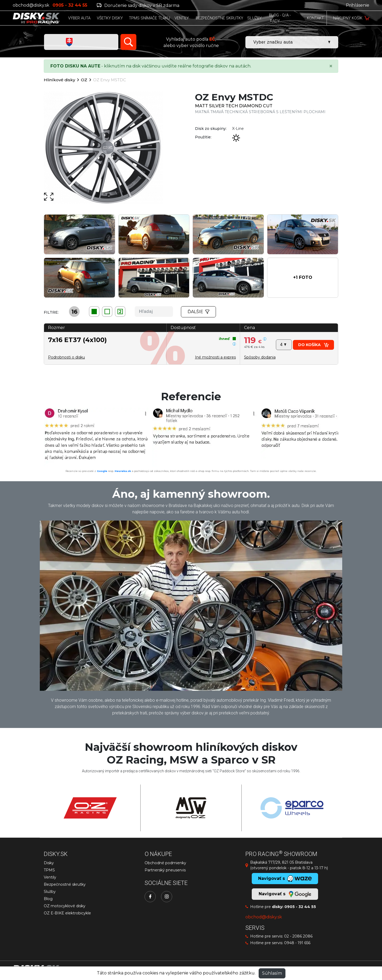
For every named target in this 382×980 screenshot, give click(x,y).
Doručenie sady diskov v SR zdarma (138, 5)
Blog (48, 899)
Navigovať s (285, 894)
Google (102, 471)
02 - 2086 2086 (298, 936)
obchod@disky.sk (31, 5)
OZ (84, 80)
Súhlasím (272, 973)
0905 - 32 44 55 (300, 907)
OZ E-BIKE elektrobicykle (67, 913)
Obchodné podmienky (165, 863)
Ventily (50, 877)
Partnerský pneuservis (165, 870)
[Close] (331, 66)
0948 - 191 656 (297, 943)
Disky (49, 863)
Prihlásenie (358, 5)
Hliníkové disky (59, 80)
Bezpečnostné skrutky (65, 884)
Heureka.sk (123, 471)
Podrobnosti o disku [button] (66, 357)
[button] (303, 278)
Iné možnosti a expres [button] (215, 357)
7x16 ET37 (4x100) (77, 340)
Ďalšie (198, 312)
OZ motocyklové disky (65, 906)
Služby (50, 892)
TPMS (49, 870)
